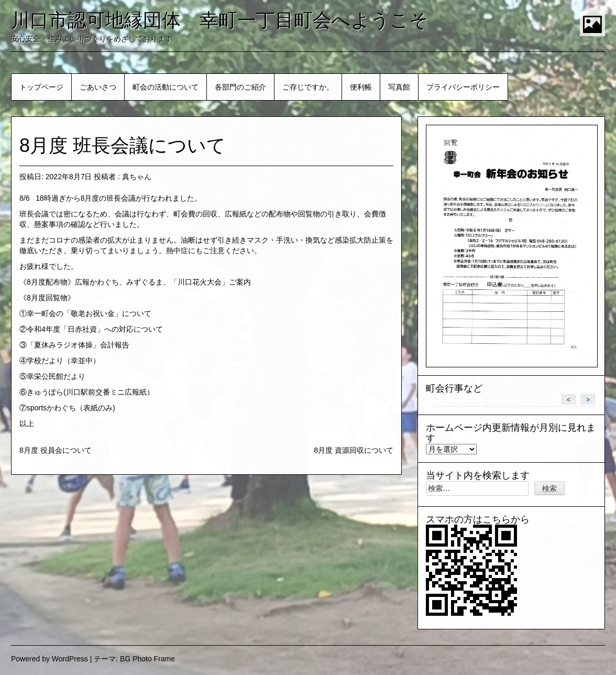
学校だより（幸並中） (63, 361)
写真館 (399, 87)
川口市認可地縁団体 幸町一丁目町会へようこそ (220, 20)
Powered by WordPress (49, 659)
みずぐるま (145, 282)
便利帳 (361, 87)
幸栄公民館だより (56, 376)
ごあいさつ (98, 87)
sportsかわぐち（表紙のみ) (71, 408)
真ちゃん (137, 177)
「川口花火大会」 (200, 282)
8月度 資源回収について (354, 450)
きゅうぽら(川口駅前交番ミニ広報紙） (90, 392)
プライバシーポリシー (463, 87)
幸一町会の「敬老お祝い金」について (89, 313)
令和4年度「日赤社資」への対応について (95, 329)
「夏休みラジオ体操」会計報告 (78, 345)
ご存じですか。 (308, 87)
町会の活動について (166, 87)
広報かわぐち (97, 282)
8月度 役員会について (56, 450)
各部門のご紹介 (240, 87)
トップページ (41, 87)
